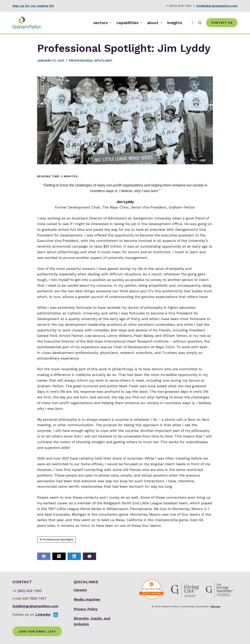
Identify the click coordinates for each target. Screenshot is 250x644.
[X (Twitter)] (59, 556)
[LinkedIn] (74, 556)
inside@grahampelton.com (217, 6)
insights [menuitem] (175, 23)
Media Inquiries (87, 599)
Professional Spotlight (91, 60)
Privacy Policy (86, 609)
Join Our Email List (37, 631)
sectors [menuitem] (103, 23)
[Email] (89, 556)
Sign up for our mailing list (33, 6)
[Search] (200, 23)
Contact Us (222, 23)
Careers (80, 590)
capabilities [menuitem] (130, 23)
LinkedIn (43, 614)
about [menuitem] (155, 23)
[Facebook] (44, 556)
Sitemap (216, 606)
